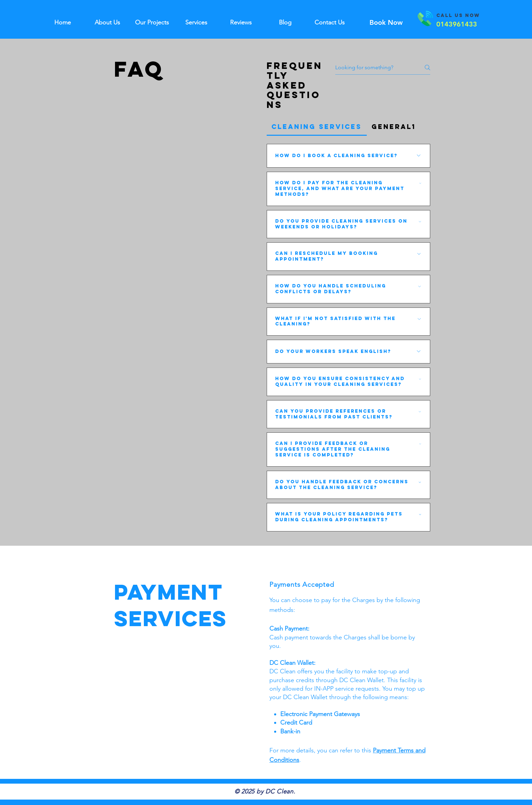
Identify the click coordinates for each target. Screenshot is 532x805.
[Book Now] (386, 22)
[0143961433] (457, 24)
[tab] (317, 127)
